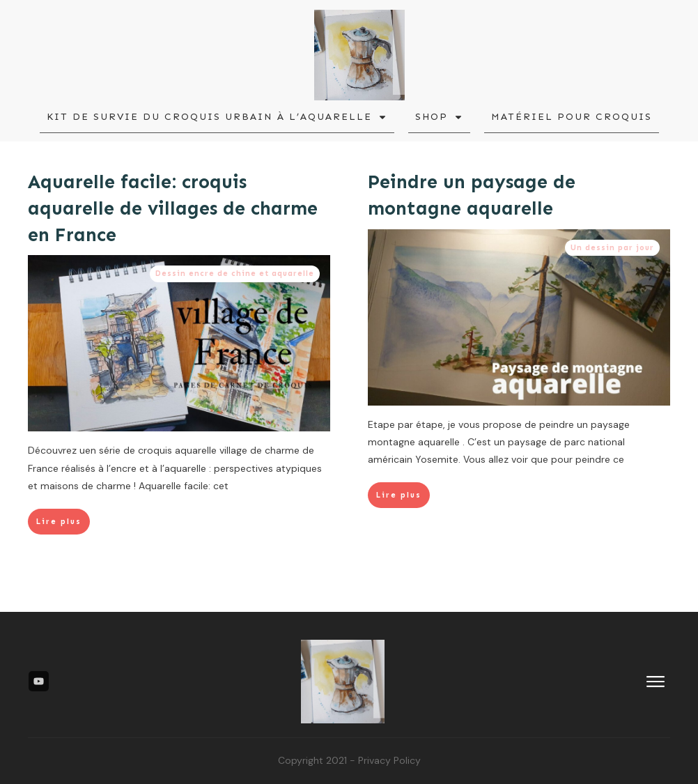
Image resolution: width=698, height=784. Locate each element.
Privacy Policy (389, 760)
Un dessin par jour (605, 248)
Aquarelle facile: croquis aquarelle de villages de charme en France (173, 208)
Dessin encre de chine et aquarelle (235, 274)
